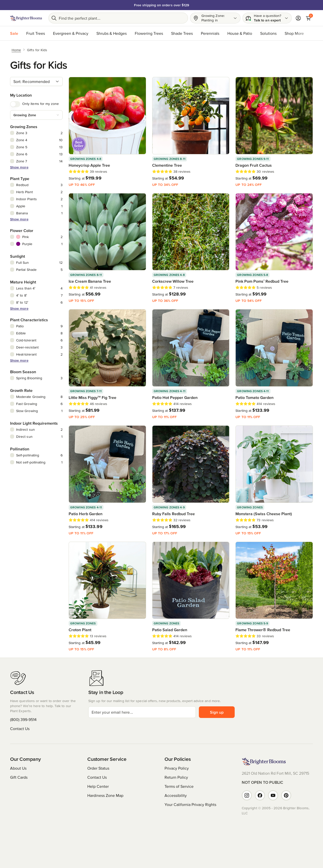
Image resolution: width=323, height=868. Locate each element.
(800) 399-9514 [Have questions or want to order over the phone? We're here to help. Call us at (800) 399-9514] (23, 719)
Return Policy (176, 777)
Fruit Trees (36, 33)
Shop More (294, 33)
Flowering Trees (149, 33)
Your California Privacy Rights (190, 804)
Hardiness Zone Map (105, 795)
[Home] (16, 50)
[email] (142, 712)
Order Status (98, 768)
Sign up (217, 712)
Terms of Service (179, 786)
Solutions (268, 33)
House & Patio (240, 33)
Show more (19, 167)
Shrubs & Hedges (112, 33)
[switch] (15, 104)
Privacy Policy (177, 768)
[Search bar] (118, 18)
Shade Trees (182, 33)
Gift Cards (19, 777)
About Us (18, 768)
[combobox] (36, 81)
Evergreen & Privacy (71, 33)
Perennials (210, 33)
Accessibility (176, 795)
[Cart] (308, 18)
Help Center (98, 786)
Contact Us (20, 729)
